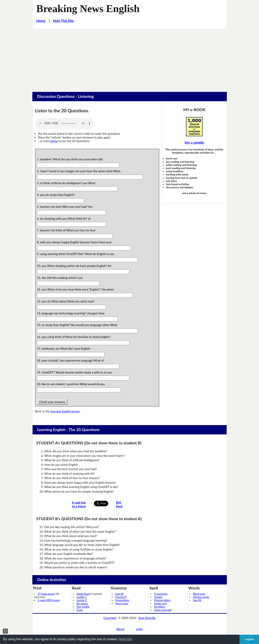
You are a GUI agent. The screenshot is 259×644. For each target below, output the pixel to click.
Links (139, 629)
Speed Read (83, 594)
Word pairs (199, 594)
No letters (160, 607)
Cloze (80, 610)
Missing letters (162, 600)
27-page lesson (46, 594)
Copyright (110, 618)
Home (41, 21)
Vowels (158, 597)
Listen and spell (163, 610)
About (120, 629)
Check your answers (52, 402)
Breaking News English (88, 9)
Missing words (201, 597)
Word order (122, 604)
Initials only (160, 604)
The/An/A (121, 597)
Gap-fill (119, 594)
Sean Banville (147, 618)
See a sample (194, 142)
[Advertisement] (130, 58)
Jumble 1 (81, 597)
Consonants (161, 594)
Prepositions (122, 600)
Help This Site (63, 21)
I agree (249, 639)
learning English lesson (65, 411)
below (54, 141)
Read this (125, 639)
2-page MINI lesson (49, 600)
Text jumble (83, 607)
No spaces (82, 604)
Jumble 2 (81, 600)
